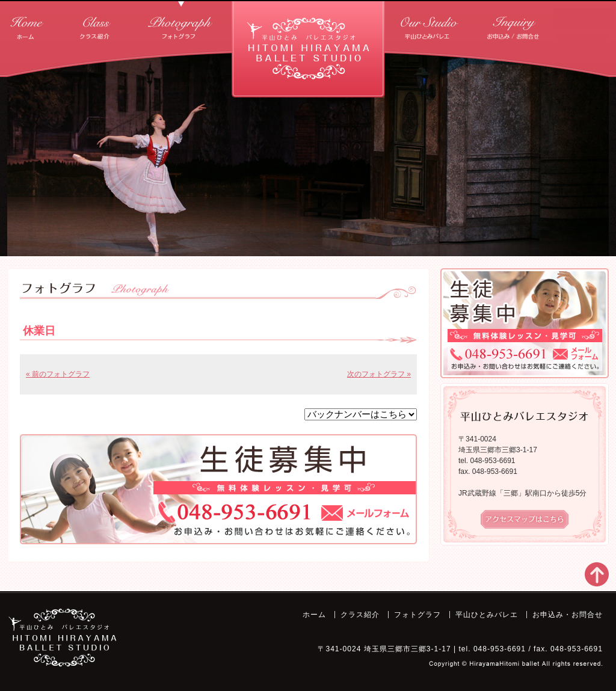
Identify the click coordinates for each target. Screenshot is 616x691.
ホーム (27, 24)
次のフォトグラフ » (379, 374)
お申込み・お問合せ (515, 24)
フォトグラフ (181, 24)
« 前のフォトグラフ (58, 374)
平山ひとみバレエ (431, 24)
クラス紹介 (94, 24)
